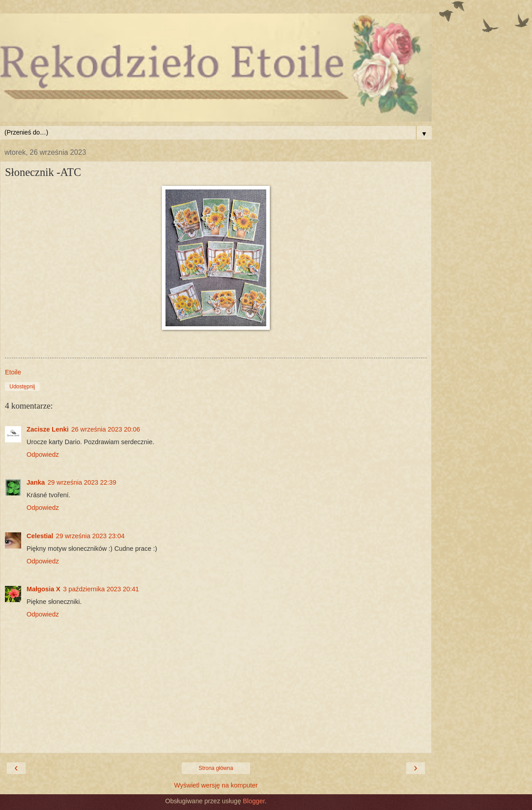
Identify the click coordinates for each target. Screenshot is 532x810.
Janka (36, 482)
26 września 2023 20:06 (106, 429)
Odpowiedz (43, 454)
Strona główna (216, 768)
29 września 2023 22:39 (82, 482)
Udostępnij (22, 387)
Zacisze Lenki (48, 429)
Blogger (254, 801)
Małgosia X (43, 589)
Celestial (40, 536)
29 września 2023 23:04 (90, 536)
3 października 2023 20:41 (101, 589)
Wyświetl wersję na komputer (216, 785)
